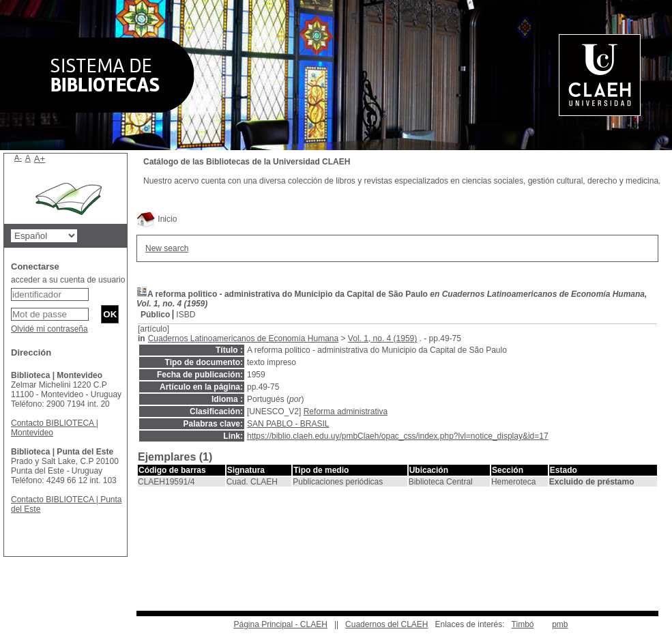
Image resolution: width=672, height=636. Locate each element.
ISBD (186, 315)
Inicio (157, 219)
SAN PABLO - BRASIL (288, 424)
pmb (560, 624)
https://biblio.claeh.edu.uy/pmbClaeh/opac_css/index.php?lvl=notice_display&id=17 (398, 436)
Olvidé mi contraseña (49, 329)
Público (155, 315)
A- (18, 158)
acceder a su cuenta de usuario (68, 280)
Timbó (523, 624)
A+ (40, 159)
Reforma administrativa (346, 411)
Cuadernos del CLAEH (386, 624)
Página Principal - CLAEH (280, 624)
